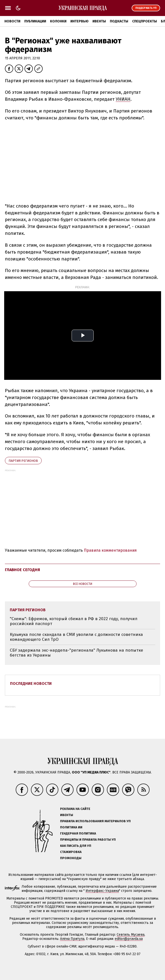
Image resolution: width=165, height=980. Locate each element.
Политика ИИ (71, 827)
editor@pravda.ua (129, 939)
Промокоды (71, 858)
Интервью (79, 21)
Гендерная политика (78, 833)
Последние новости (31, 683)
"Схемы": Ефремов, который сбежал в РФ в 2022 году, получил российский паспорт (74, 621)
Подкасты (119, 21)
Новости (12, 21)
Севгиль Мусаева (131, 935)
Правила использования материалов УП (95, 821)
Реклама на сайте (75, 809)
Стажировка (71, 852)
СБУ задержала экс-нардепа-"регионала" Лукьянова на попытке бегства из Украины (76, 653)
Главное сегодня (22, 570)
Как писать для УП (76, 846)
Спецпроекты (145, 21)
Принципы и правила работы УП (88, 840)
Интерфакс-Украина (102, 891)
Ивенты (99, 21)
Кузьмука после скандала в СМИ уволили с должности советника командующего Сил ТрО (76, 637)
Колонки (58, 21)
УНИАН (123, 99)
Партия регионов (23, 461)
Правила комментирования (110, 550)
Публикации (35, 21)
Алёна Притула (72, 939)
